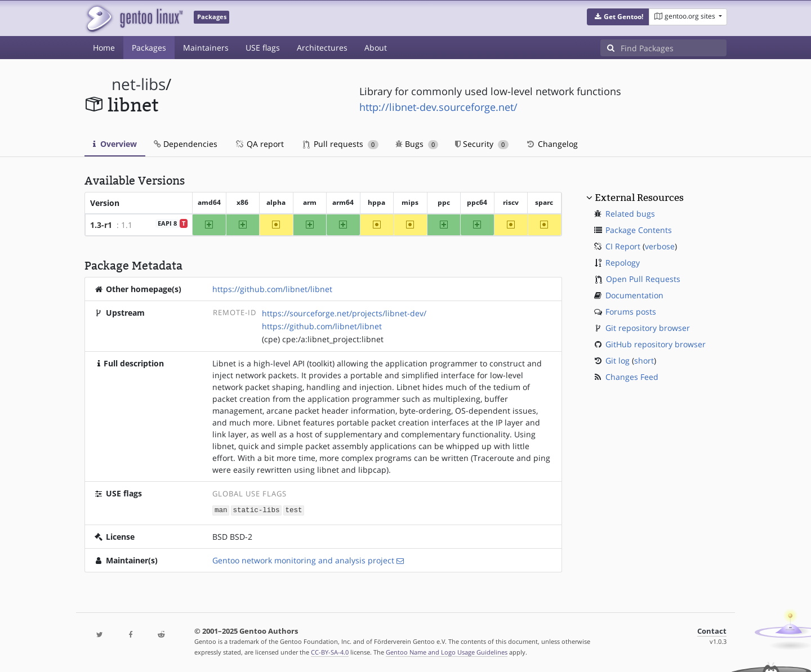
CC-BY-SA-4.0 (330, 651)
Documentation (634, 295)
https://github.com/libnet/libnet (272, 289)
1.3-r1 (101, 225)
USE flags (263, 48)
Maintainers (206, 48)
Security (482, 144)
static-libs (256, 510)
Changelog (552, 144)
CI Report (623, 246)
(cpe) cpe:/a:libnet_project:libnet (323, 339)
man (221, 510)
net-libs (139, 84)
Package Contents (639, 230)
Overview (115, 144)
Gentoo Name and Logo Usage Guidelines (447, 651)
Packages (149, 48)
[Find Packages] (674, 48)
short (644, 360)
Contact (712, 631)
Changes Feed (632, 377)
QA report (259, 144)
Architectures (322, 48)
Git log (618, 360)
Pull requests (341, 144)
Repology (623, 263)
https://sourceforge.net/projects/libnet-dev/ (344, 313)
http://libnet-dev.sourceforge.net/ (438, 107)
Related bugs (630, 214)
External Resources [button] (639, 198)
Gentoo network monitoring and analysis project (303, 560)
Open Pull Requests (643, 279)
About (376, 48)
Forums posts (631, 312)
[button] (618, 17)
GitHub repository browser (656, 344)
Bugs (417, 144)
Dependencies (186, 144)
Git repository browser (648, 328)
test (293, 510)
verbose (660, 246)
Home (104, 48)
